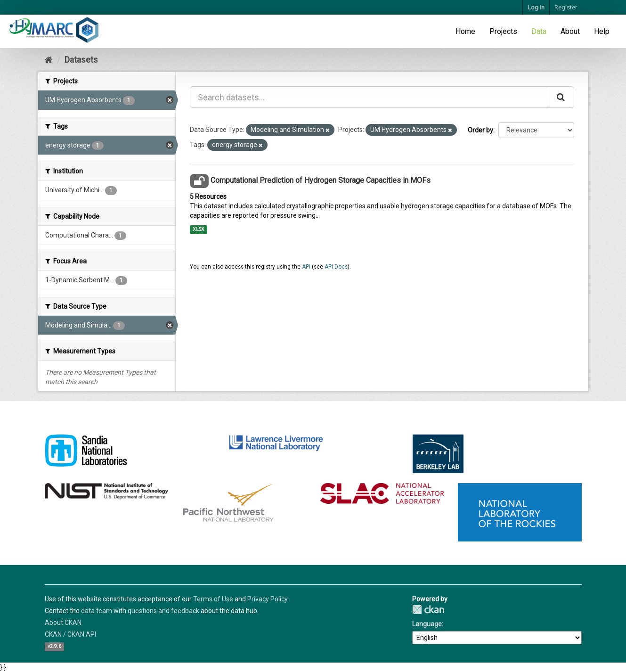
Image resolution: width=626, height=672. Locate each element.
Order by (480, 130)
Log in (536, 7)
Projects (503, 31)
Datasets (81, 60)
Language (427, 624)
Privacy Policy (268, 599)
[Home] (49, 60)
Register (566, 7)
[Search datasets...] (370, 97)
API (306, 267)
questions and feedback (163, 611)
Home (465, 31)
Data (539, 31)
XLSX (199, 229)
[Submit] (561, 97)
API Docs (336, 267)
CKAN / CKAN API (70, 634)
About (570, 31)
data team (97, 611)
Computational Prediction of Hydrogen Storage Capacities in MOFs (321, 180)
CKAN (428, 610)
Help (602, 31)
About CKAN (63, 623)
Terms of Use (213, 599)
